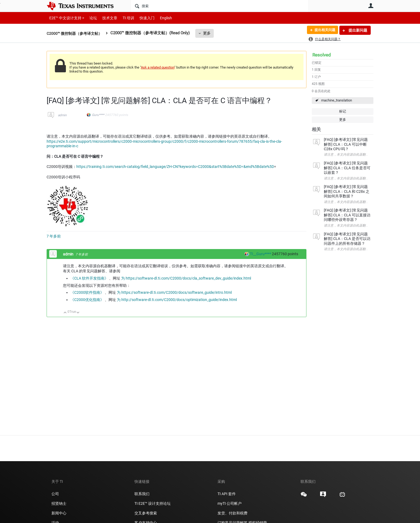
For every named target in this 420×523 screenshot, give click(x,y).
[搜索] (220, 6)
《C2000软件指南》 (87, 292)
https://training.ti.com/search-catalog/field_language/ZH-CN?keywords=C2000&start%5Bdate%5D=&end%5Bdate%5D (175, 167)
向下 (78, 313)
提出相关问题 (323, 30)
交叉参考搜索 (146, 513)
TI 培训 (124, 18)
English (160, 18)
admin (62, 115)
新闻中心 (59, 513)
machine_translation (337, 100)
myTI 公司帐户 (230, 503)
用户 (371, 6)
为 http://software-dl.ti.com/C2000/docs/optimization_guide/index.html (177, 300)
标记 (343, 111)
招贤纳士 (59, 503)
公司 (55, 494)
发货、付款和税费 (232, 513)
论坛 (90, 18)
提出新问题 (357, 30)
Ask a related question (158, 67)
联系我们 (142, 494)
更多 (210, 33)
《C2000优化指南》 (87, 300)
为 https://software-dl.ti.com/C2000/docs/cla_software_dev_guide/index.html (186, 278)
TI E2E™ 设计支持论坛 (153, 503)
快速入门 (142, 18)
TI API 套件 (227, 494)
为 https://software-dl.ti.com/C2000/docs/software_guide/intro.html (174, 292)
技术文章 (106, 18)
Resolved (322, 55)
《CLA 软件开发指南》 (89, 278)
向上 (65, 313)
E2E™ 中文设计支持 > (65, 18)
